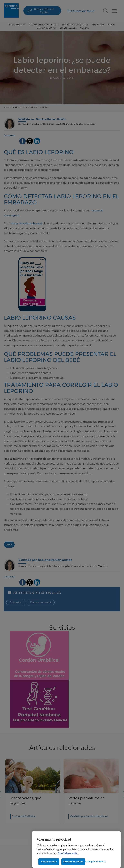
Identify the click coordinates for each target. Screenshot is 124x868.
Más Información (68, 853)
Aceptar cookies (49, 862)
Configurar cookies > (95, 862)
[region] (76, 849)
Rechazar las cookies (73, 862)
